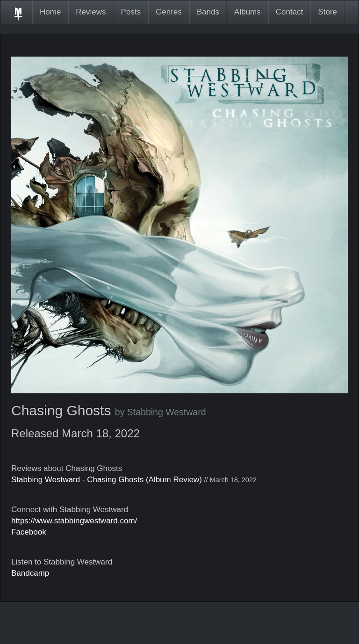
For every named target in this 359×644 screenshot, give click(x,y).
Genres (169, 12)
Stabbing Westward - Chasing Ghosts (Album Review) (107, 480)
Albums (248, 12)
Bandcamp (30, 573)
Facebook (29, 532)
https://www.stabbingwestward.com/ (74, 521)
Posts (131, 12)
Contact (290, 12)
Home (50, 12)
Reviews (91, 12)
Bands (208, 12)
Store (327, 12)
